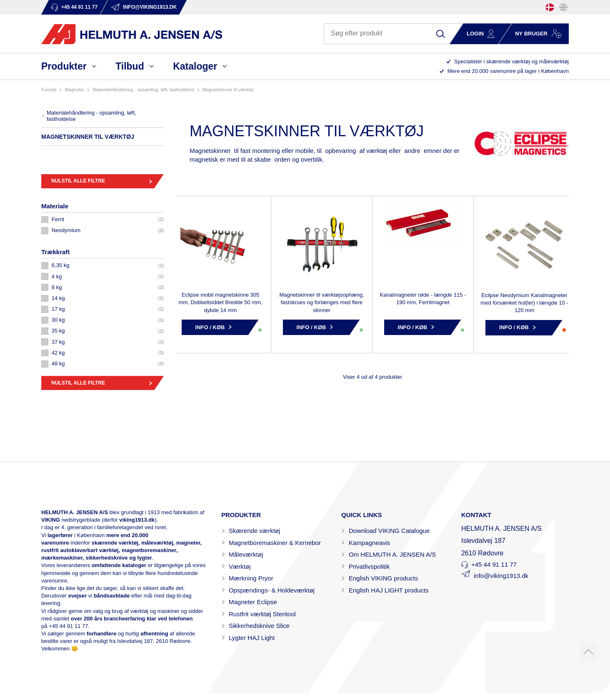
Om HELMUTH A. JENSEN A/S (392, 554)
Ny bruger (531, 34)
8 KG (57, 287)
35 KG (58, 331)
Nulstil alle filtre (78, 181)
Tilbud (130, 66)
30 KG (58, 320)
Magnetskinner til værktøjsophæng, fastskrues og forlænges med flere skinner (321, 302)
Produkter (64, 66)
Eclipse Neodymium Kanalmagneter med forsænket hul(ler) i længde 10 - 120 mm (524, 303)
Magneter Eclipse (253, 602)
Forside (49, 90)
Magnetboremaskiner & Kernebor (275, 543)
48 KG (58, 364)
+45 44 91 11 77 (68, 626)
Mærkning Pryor (251, 578)
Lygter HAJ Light (252, 638)
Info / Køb (210, 327)
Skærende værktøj (254, 531)
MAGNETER (75, 90)
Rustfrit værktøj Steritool (262, 614)
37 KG (58, 342)
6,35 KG (61, 265)
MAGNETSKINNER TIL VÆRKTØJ (228, 90)
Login (475, 34)
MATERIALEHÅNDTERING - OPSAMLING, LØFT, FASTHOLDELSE (143, 90)
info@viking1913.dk (501, 576)
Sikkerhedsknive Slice (259, 626)
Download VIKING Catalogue (389, 531)
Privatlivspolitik (369, 566)
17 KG (58, 309)
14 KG (58, 298)
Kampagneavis (369, 543)
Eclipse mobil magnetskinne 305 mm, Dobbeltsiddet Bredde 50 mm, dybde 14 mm (221, 302)
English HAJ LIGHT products (389, 590)
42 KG (58, 353)
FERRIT (58, 219)
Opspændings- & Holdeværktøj (272, 590)
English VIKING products (383, 578)
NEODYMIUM (66, 230)
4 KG (57, 276)
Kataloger (195, 66)
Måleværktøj (246, 554)
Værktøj (240, 566)
